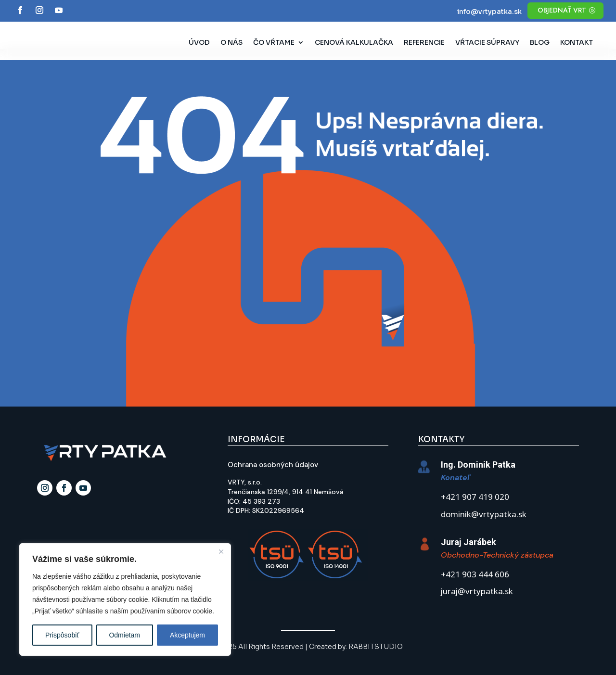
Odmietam (124, 635)
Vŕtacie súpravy (487, 43)
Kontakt (577, 43)
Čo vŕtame (274, 43)
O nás (231, 43)
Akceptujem (187, 635)
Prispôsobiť (62, 635)
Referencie (424, 43)
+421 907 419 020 (475, 498)
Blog (540, 43)
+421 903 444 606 (475, 575)
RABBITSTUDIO (376, 647)
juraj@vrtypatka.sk (477, 592)
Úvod (199, 43)
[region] (125, 599)
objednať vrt (562, 10)
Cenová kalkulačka (354, 43)
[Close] (221, 551)
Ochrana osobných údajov (273, 465)
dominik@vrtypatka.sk (484, 515)
